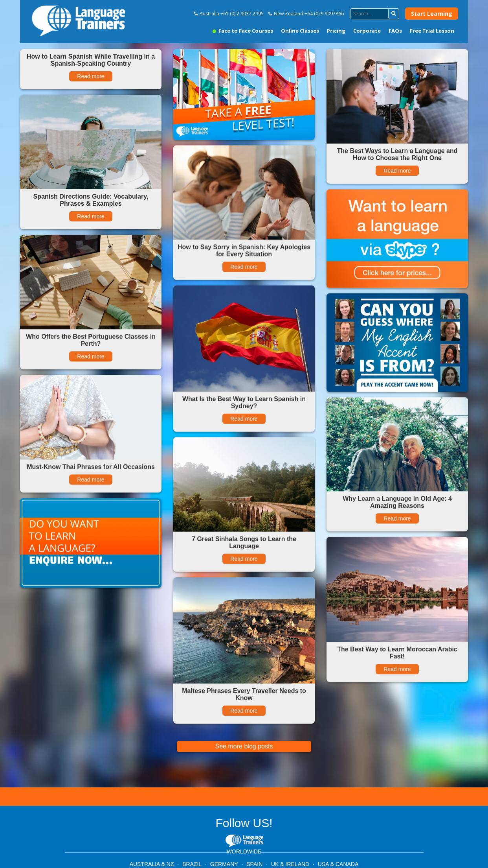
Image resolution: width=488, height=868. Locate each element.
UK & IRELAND (290, 864)
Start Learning (432, 14)
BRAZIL (192, 864)
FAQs (395, 31)
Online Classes (300, 31)
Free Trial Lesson (432, 31)
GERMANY (224, 864)
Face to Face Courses (243, 31)
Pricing (336, 31)
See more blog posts (244, 746)
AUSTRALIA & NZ (152, 864)
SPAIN (254, 864)
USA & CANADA (338, 864)
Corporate (367, 31)
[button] (394, 14)
